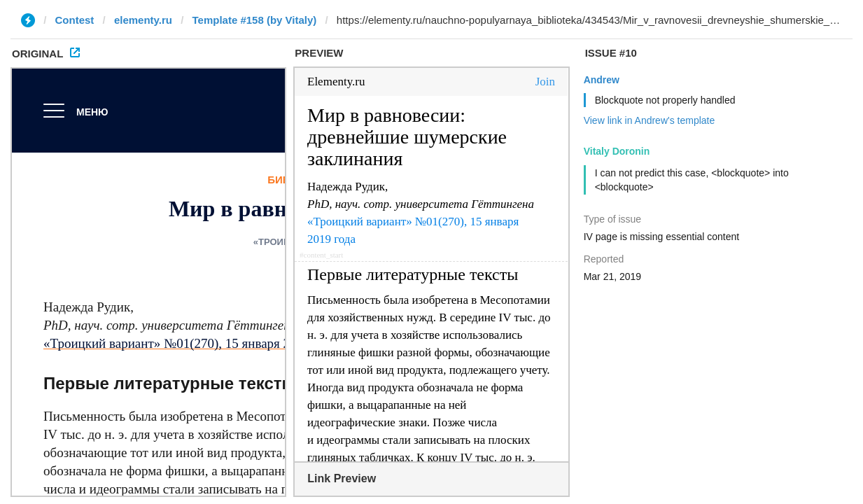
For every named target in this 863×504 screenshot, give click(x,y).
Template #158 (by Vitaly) (254, 20)
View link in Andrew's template (650, 120)
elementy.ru (143, 20)
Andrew (602, 80)
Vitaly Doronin (617, 151)
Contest (75, 20)
